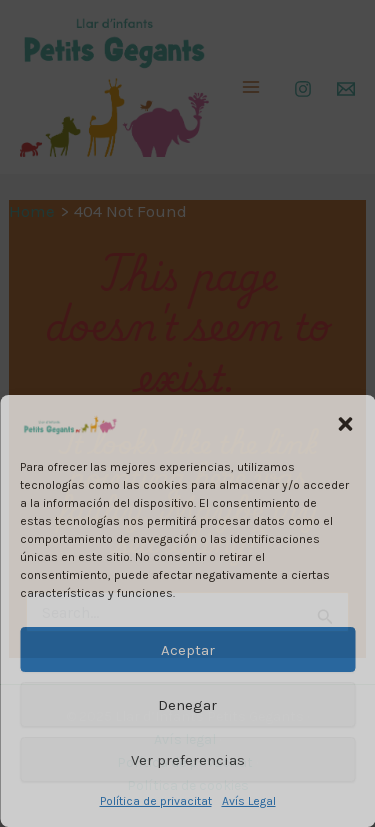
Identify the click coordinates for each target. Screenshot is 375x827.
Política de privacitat (156, 801)
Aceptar (188, 650)
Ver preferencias (188, 760)
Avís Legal (249, 801)
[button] (345, 424)
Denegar (187, 705)
